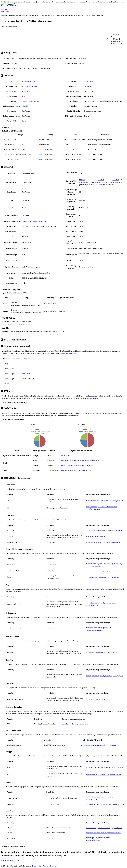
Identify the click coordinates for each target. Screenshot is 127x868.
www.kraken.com (103, 804)
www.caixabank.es (104, 542)
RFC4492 (116, 180)
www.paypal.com (92, 838)
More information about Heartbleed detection (56, 335)
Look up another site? (10, 27)
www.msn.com (91, 828)
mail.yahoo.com (91, 536)
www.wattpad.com (100, 652)
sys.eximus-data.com (103, 828)
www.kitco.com (91, 804)
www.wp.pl (90, 652)
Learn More (5, 9)
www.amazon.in (91, 833)
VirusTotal (36, 101)
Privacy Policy (37, 866)
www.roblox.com (105, 699)
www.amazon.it (102, 577)
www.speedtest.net (104, 838)
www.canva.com (92, 775)
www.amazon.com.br (99, 745)
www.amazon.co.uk (114, 833)
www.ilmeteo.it (76, 465)
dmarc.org (95, 398)
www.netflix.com (116, 775)
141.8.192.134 (26, 374)
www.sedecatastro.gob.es (94, 564)
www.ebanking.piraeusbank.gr (113, 564)
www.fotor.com (65, 456)
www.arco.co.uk (91, 571)
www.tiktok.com (110, 797)
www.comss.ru (64, 470)
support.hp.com (102, 571)
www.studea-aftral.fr (96, 461)
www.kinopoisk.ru (85, 470)
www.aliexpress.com (105, 767)
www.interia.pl (115, 542)
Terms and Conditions (50, 866)
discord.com (66, 724)
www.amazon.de (114, 577)
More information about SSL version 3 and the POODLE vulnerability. (17, 325)
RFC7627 (96, 185)
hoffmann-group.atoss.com (79, 724)
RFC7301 (107, 182)
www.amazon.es (92, 577)
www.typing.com (87, 465)
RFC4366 (101, 180)
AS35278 (25, 106)
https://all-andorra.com (29, 81)
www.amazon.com (104, 775)
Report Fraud (5, 11)
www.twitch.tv (105, 501)
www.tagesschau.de (106, 676)
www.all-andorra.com (40, 221)
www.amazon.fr (102, 833)
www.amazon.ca (86, 745)
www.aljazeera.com (93, 603)
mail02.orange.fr (118, 767)
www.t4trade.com (103, 530)
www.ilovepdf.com (92, 699)
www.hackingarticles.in (117, 804)
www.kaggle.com (65, 461)
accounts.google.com (117, 501)
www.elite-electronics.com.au (107, 507)
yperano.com (107, 628)
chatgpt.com (101, 536)
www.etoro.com (112, 652)
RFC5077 (92, 182)
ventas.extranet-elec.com (116, 571)
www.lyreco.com (65, 465)
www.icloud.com (92, 542)
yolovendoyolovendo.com (95, 630)
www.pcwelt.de (91, 530)
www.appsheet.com (93, 676)
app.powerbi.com (116, 828)
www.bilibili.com (92, 767)
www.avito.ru (74, 470)
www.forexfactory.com (94, 509)
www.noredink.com (93, 605)
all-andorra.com (89, 81)
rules (97, 351)
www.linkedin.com (92, 799)
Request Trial (14, 861)
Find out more (5, 861)
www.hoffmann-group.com (80, 461)
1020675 (15, 63)
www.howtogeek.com (116, 530)
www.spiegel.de (118, 676)
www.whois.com (92, 507)
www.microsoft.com (93, 501)
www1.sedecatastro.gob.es (95, 566)
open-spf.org (72, 353)
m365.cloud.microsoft (93, 840)
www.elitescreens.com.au (94, 628)
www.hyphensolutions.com (108, 603)
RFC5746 (82, 180)
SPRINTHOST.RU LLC (30, 86)
